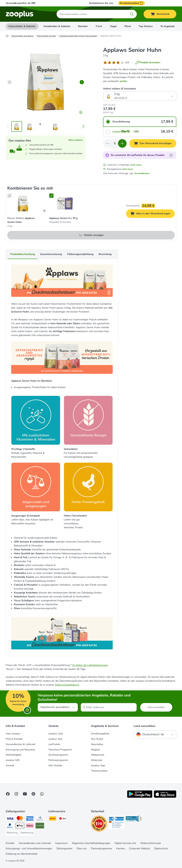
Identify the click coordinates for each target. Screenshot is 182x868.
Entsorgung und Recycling (20, 750)
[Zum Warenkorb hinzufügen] (153, 143)
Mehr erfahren (76, 140)
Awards (10, 765)
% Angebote (168, 26)
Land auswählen (144, 726)
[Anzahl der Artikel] (115, 143)
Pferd (128, 26)
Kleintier (83, 26)
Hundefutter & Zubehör (57, 26)
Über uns (82, 848)
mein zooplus (13, 734)
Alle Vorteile (55, 765)
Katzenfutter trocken (46, 36)
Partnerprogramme (101, 848)
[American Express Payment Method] (30, 819)
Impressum (61, 843)
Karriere (121, 848)
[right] (82, 82)
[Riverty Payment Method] (40, 826)
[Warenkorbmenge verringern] (107, 143)
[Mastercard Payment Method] (20, 819)
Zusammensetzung (51, 254)
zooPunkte (54, 744)
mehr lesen (136, 165)
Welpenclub (98, 755)
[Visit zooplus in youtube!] (25, 794)
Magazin (96, 750)
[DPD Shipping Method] (63, 819)
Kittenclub (97, 760)
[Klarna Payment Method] (30, 826)
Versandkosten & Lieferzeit (21, 744)
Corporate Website (139, 848)
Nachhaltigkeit (14, 755)
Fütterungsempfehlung (80, 254)
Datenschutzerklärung (67, 685)
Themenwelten (99, 771)
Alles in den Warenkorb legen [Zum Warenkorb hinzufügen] (152, 214)
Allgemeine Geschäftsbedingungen (91, 843)
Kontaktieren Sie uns (101, 3)
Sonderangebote (100, 734)
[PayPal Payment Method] (10, 826)
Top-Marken (146, 26)
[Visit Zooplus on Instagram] (16, 794)
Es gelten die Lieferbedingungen (90, 665)
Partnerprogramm (58, 760)
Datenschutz (161, 848)
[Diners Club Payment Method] (40, 819)
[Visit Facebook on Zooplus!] (8, 794)
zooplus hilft (13, 760)
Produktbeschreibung (23, 254)
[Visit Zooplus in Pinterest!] (33, 794)
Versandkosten (142, 173)
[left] (10, 82)
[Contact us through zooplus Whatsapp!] (42, 794)
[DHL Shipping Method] (53, 819)
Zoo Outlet (97, 739)
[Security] (99, 824)
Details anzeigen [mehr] (91, 235)
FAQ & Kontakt (14, 739)
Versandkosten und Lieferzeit (35, 843)
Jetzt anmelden (156, 707)
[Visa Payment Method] (10, 819)
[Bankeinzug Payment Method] (27, 833)
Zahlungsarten (64, 848)
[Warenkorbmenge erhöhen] (122, 143)
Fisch (99, 26)
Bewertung (105, 254)
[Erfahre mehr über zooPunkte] (171, 155)
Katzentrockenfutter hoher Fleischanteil (78, 36)
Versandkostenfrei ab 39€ (21, 3)
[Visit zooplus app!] (140, 797)
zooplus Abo (55, 739)
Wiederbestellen (132, 3)
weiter (123, 81)
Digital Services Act (125, 843)
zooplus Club (56, 734)
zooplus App (98, 765)
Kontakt (10, 843)
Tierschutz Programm (60, 750)
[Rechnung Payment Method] (12, 833)
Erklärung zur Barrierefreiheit (22, 854)
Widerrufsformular (151, 843)
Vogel (113, 26)
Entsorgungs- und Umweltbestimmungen (29, 848)
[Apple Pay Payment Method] (20, 826)
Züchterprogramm (58, 755)
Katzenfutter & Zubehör (22, 26)
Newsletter (97, 744)
